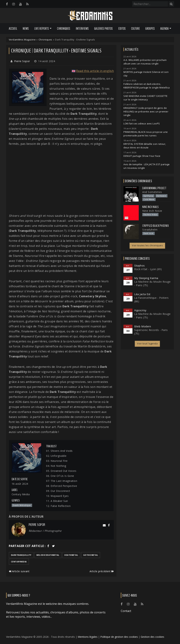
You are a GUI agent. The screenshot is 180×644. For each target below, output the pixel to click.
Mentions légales (88, 637)
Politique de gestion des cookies (119, 637)
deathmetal (71, 555)
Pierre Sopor (22, 61)
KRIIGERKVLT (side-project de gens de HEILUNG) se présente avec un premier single (146, 112)
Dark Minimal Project (154, 188)
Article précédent (102, 571)
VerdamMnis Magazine (22, 40)
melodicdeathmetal (48, 555)
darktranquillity (21, 555)
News (26, 28)
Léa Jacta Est (142, 294)
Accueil (13, 28)
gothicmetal (91, 555)
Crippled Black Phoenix (156, 226)
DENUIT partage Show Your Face (142, 156)
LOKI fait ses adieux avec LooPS (142, 124)
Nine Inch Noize (152, 211)
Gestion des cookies (152, 637)
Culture (135, 28)
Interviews (82, 28)
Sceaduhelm (150, 230)
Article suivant (19, 571)
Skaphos (140, 266)
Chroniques (64, 28)
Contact (126, 611)
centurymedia (19, 562)
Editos (122, 28)
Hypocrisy (140, 310)
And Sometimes (152, 192)
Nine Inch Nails (151, 207)
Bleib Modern (143, 326)
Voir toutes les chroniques (147, 245)
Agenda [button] (164, 28)
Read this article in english (95, 71)
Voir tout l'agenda (147, 344)
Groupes (150, 28)
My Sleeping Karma (146, 278)
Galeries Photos (103, 28)
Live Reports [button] (42, 28)
